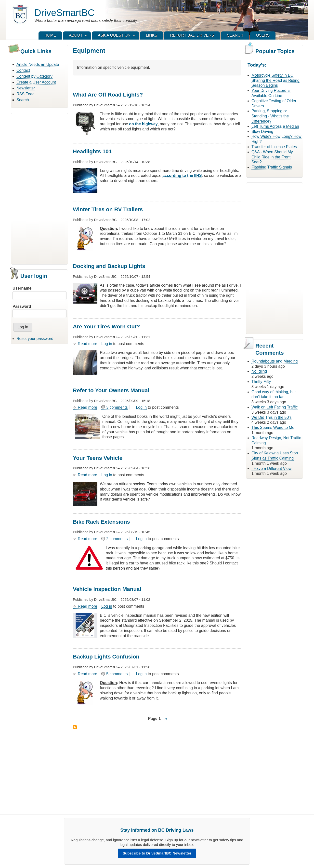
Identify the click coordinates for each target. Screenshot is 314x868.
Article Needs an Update (38, 64)
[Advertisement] (39, 188)
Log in (107, 344)
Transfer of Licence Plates (274, 147)
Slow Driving (262, 132)
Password (22, 306)
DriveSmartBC (64, 13)
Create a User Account (36, 82)
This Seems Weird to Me (273, 427)
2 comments (117, 539)
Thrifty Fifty (261, 382)
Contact (23, 70)
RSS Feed (26, 94)
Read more (87, 344)
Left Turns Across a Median (275, 126)
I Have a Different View (271, 469)
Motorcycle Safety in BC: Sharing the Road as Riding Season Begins (275, 80)
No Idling (259, 371)
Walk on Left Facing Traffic (275, 407)
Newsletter (26, 88)
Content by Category (34, 76)
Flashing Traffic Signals (272, 167)
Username (22, 288)
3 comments (117, 407)
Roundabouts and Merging (275, 361)
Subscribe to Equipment (75, 727)
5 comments (117, 674)
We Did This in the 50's (271, 417)
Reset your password (35, 339)
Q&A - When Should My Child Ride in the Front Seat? (272, 157)
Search (23, 100)
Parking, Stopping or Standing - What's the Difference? (270, 116)
